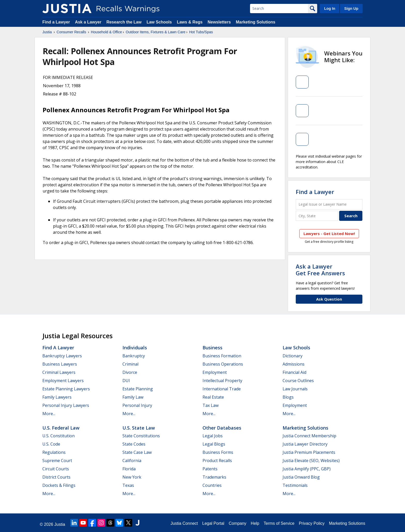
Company (237, 523)
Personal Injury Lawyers (66, 405)
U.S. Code (51, 444)
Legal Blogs (214, 444)
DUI (126, 381)
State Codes (134, 444)
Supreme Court (57, 461)
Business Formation (222, 356)
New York (132, 477)
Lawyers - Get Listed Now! (329, 233)
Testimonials (295, 485)
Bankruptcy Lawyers (62, 356)
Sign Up (351, 9)
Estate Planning (138, 389)
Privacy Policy (312, 523)
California (132, 461)
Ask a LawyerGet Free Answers (320, 270)
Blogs (288, 397)
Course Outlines (298, 381)
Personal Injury (137, 405)
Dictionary (293, 356)
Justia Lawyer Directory (305, 444)
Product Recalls (217, 461)
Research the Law (124, 22)
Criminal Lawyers (59, 372)
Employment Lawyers (63, 381)
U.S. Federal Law (61, 428)
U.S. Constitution (59, 436)
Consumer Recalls (71, 32)
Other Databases (222, 428)
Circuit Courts (56, 469)
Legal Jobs (213, 436)
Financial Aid (294, 372)
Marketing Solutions (256, 22)
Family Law (133, 397)
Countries (212, 485)
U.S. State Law (139, 428)
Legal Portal (213, 523)
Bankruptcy (134, 356)
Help (255, 523)
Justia (47, 32)
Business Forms (218, 452)
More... (49, 414)
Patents (210, 469)
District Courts (56, 477)
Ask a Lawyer (89, 22)
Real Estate (213, 397)
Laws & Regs (190, 22)
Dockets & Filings (59, 485)
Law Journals (295, 389)
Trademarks (214, 477)
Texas (128, 485)
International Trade (222, 389)
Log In (330, 9)
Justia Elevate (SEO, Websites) (311, 461)
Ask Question (329, 299)
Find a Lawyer (56, 22)
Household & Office (106, 32)
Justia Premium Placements (309, 452)
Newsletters (219, 22)
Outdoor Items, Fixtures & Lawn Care (156, 32)
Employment (215, 372)
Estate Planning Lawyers (66, 389)
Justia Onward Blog (301, 477)
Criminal (130, 364)
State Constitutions (141, 436)
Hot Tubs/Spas (201, 32)
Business (212, 348)
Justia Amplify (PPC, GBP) (307, 469)
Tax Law (211, 405)
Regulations (54, 452)
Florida (129, 469)
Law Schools (159, 22)
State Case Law (137, 452)
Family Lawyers (57, 397)
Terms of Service (279, 523)
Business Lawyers (60, 364)
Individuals (135, 348)
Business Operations (223, 364)
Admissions (294, 364)
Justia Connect (184, 523)
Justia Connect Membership (309, 436)
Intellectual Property (222, 381)
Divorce (130, 372)
